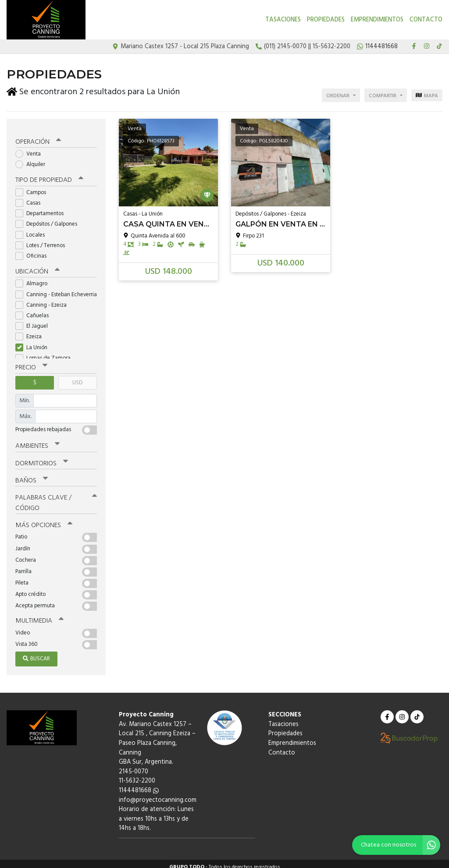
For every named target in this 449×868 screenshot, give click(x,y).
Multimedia (39, 615)
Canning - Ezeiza (44, 299)
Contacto (426, 20)
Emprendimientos (377, 20)
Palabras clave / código (56, 497)
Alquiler (33, 159)
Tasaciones (283, 20)
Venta (31, 149)
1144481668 (139, 784)
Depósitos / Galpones (49, 219)
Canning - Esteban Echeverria (56, 289)
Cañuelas (35, 310)
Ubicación (37, 266)
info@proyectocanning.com (158, 793)
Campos (34, 187)
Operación (38, 137)
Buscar (36, 652)
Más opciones (44, 519)
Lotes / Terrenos (43, 240)
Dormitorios (41, 457)
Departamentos (42, 208)
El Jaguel (34, 321)
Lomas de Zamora (46, 353)
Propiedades (326, 20)
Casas (31, 198)
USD (77, 377)
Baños (32, 475)
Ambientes (37, 440)
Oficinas (34, 251)
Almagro (34, 278)
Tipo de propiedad (49, 175)
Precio (31, 362)
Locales (33, 229)
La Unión (34, 342)
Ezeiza (31, 331)
